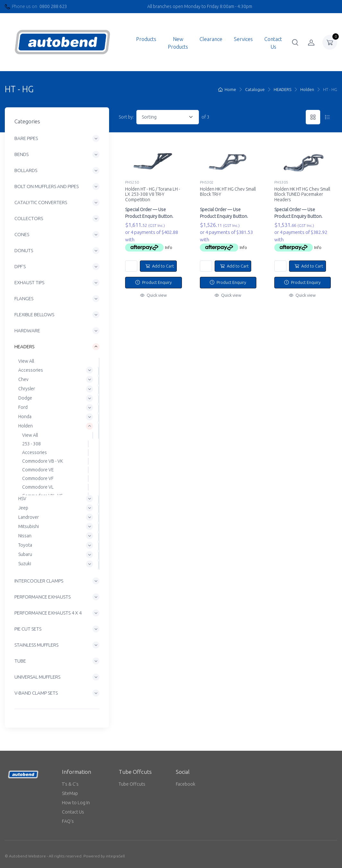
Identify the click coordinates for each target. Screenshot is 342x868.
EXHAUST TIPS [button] (29, 283)
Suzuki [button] (25, 564)
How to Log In (76, 803)
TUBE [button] (20, 661)
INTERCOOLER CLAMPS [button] (39, 581)
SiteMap (70, 793)
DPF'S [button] (20, 267)
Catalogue (255, 89)
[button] (295, 42)
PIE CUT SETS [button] (28, 629)
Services (243, 39)
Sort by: (126, 117)
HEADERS (282, 89)
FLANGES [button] (24, 299)
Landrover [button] (29, 517)
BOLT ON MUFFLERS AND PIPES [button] (47, 187)
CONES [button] (22, 235)
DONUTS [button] (24, 251)
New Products (178, 43)
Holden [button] (26, 426)
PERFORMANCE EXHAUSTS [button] (43, 597)
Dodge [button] (25, 398)
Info (169, 247)
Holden (307, 89)
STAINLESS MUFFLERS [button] (36, 645)
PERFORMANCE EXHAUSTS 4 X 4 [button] (48, 613)
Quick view (154, 295)
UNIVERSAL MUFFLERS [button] (37, 677)
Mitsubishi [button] (29, 526)
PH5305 (281, 182)
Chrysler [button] (27, 389)
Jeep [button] (23, 508)
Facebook (186, 784)
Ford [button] (23, 407)
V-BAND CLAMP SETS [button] (36, 693)
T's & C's (70, 784)
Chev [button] (23, 379)
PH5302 (207, 182)
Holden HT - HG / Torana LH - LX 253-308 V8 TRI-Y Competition (153, 194)
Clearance (211, 39)
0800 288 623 (53, 6)
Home (227, 89)
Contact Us (273, 43)
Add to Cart (160, 266)
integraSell (115, 856)
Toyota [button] (25, 545)
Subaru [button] (25, 554)
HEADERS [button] (24, 347)
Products (146, 39)
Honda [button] (25, 417)
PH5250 (132, 182)
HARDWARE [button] (27, 331)
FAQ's (68, 821)
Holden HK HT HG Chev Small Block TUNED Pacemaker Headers (302, 194)
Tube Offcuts (132, 784)
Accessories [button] (31, 370)
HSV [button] (22, 499)
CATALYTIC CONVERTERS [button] (41, 203)
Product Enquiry (154, 282)
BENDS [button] (21, 155)
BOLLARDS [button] (26, 171)
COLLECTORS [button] (29, 219)
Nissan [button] (25, 536)
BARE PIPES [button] (26, 139)
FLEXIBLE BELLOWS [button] (34, 315)
